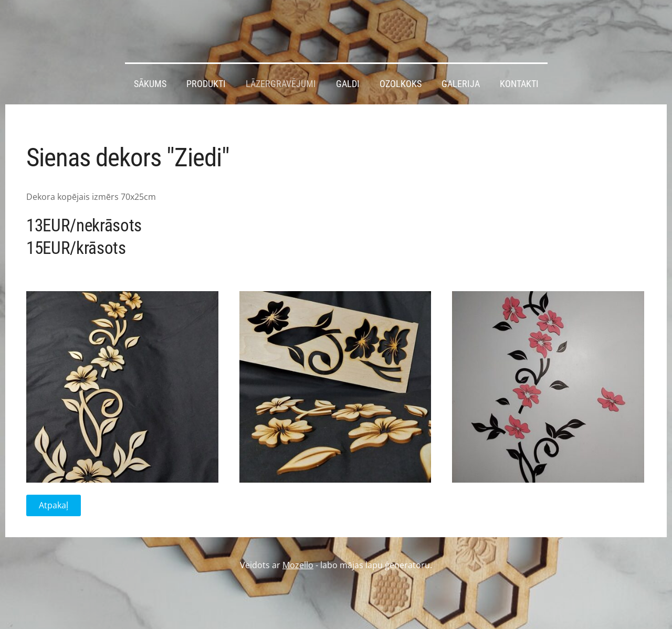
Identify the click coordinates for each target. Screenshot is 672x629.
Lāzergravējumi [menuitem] (281, 84)
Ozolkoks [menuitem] (401, 84)
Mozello (298, 565)
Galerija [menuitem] (461, 84)
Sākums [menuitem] (150, 84)
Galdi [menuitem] (348, 84)
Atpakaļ (54, 505)
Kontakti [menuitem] (519, 84)
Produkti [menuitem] (206, 84)
